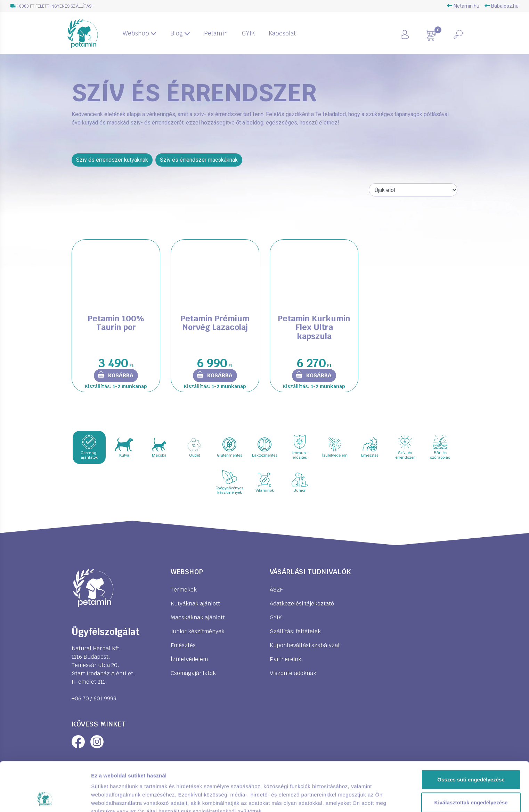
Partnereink (286, 659)
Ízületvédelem (189, 659)
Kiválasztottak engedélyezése (471, 756)
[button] (413, 34)
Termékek (184, 590)
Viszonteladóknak (293, 673)
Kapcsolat (282, 33)
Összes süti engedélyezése (471, 733)
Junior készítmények (198, 631)
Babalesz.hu (502, 6)
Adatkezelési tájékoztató (302, 604)
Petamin (216, 33)
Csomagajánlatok (193, 673)
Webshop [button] (140, 33)
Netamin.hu (463, 6)
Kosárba (121, 375)
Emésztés (183, 645)
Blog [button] (180, 33)
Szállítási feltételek (295, 631)
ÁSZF (276, 590)
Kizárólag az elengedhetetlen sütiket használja (471, 783)
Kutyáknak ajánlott (195, 604)
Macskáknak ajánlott (198, 617)
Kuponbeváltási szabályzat (305, 645)
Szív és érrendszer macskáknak (199, 160)
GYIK (248, 33)
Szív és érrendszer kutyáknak (112, 160)
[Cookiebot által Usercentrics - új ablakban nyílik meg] (45, 798)
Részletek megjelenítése (121, 798)
